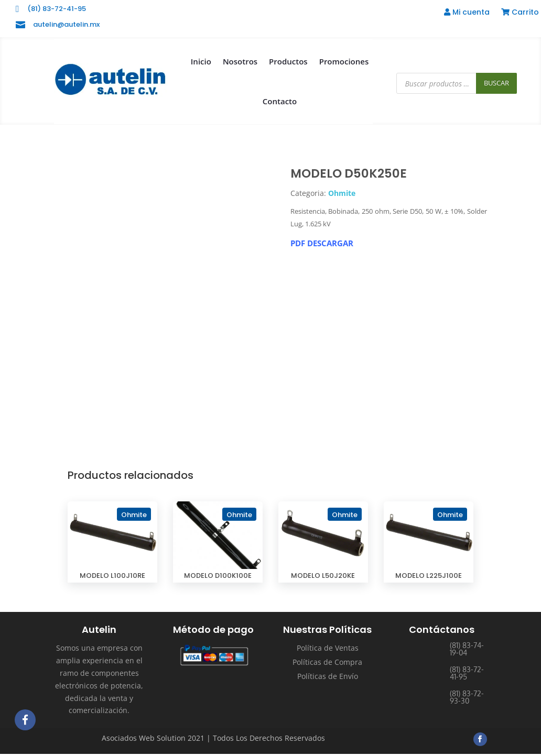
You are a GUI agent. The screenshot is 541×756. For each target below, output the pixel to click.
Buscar (496, 83)
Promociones (344, 61)
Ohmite (342, 193)
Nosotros (240, 61)
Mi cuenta (467, 13)
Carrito (520, 13)
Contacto (280, 101)
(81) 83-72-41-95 (57, 9)
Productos (288, 61)
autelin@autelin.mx (66, 24)
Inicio (201, 61)
